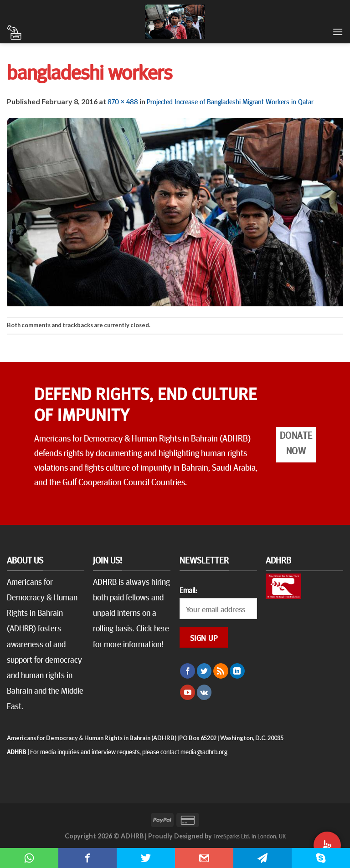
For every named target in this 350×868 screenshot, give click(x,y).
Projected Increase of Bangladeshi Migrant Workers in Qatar (230, 101)
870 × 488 (123, 101)
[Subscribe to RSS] (221, 671)
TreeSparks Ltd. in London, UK (250, 836)
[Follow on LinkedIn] (237, 671)
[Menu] (338, 32)
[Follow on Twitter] (204, 671)
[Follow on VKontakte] (204, 692)
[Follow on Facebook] (188, 671)
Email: (188, 590)
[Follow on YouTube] (188, 692)
